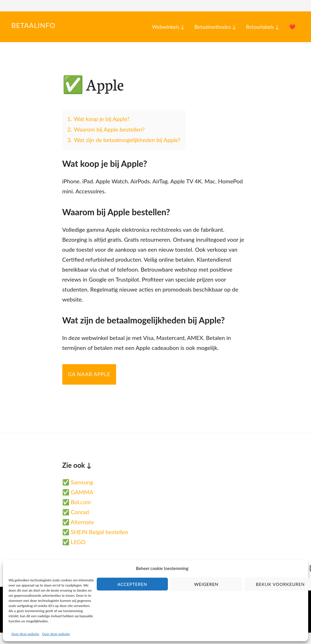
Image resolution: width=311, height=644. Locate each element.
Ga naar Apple (89, 374)
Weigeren (206, 584)
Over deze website (25, 634)
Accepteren (132, 584)
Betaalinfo (33, 25)
